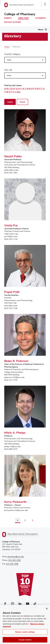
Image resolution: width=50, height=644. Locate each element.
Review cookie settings (25, 633)
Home (7, 47)
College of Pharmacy (20, 14)
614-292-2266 (15, 560)
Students (41, 18)
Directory (24, 18)
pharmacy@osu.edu (16, 557)
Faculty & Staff (13, 22)
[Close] (47, 610)
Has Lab (8, 70)
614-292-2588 (12, 564)
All (19, 92)
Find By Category (12, 54)
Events (8, 18)
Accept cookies (25, 641)
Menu (41, 30)
